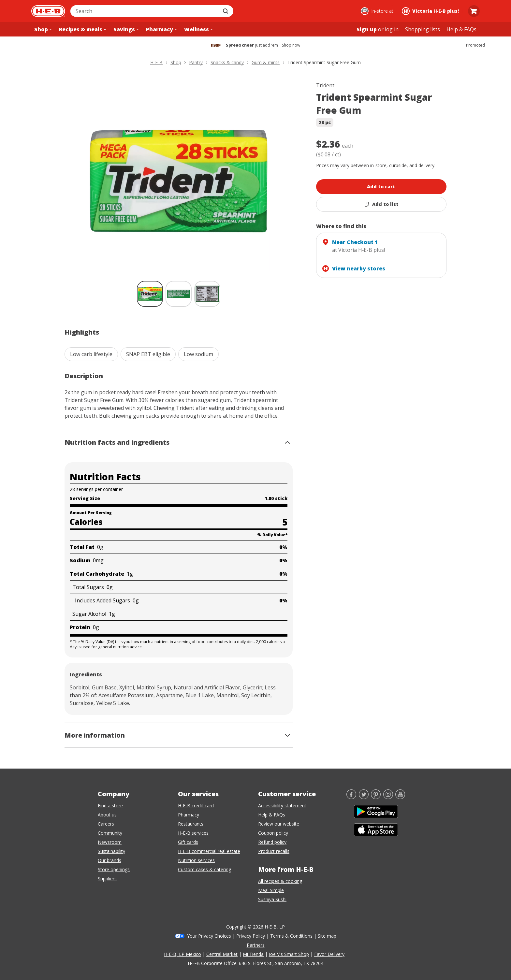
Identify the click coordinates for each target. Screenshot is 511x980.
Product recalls (274, 851)
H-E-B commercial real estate (209, 851)
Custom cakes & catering (204, 869)
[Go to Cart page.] (474, 11)
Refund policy (272, 842)
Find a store (110, 806)
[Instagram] (388, 797)
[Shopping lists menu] (423, 29)
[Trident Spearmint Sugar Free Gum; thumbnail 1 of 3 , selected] (150, 294)
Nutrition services (196, 860)
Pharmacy (189, 815)
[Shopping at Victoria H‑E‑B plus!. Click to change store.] (431, 11)
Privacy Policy (251, 936)
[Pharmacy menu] (161, 29)
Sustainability (111, 851)
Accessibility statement (282, 806)
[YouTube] (400, 797)
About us (107, 815)
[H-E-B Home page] (48, 11)
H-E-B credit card (196, 806)
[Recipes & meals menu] (82, 29)
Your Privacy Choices (209, 936)
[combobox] (145, 11)
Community (110, 833)
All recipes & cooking (280, 881)
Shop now (291, 45)
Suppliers (107, 879)
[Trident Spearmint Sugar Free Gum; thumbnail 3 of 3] (207, 294)
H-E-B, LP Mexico (182, 954)
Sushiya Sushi (272, 899)
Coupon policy (273, 833)
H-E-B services (193, 833)
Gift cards (188, 842)
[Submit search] (226, 11)
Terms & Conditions (291, 936)
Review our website (279, 824)
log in (392, 29)
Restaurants (191, 824)
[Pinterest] (376, 797)
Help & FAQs (272, 815)
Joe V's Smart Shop (289, 954)
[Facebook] (351, 797)
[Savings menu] (125, 29)
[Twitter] (364, 797)
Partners (256, 945)
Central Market (222, 954)
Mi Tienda (253, 954)
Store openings (114, 869)
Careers (106, 824)
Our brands (109, 860)
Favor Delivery (329, 954)
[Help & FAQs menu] (461, 29)
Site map (327, 936)
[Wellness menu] (198, 29)
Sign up (367, 29)
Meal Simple (271, 890)
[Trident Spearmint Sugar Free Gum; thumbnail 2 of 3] (179, 294)
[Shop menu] (42, 29)
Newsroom (110, 842)
